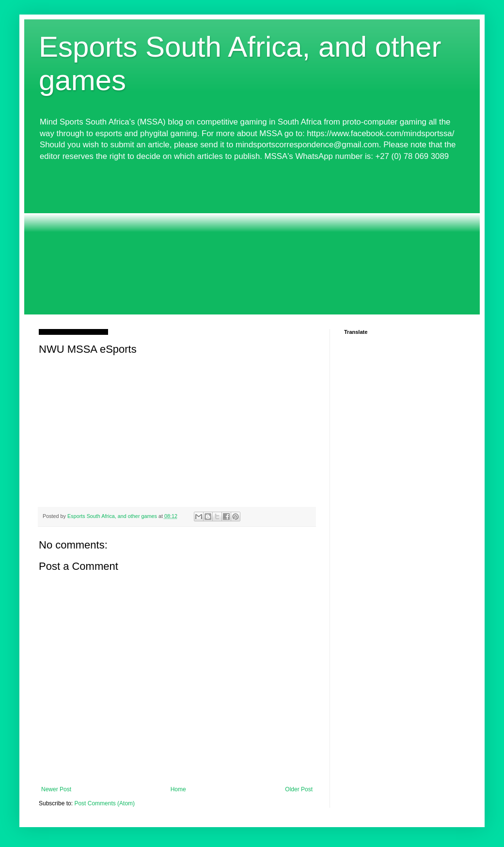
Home (178, 789)
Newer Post (56, 789)
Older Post (299, 789)
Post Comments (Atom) (104, 803)
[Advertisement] (252, 242)
